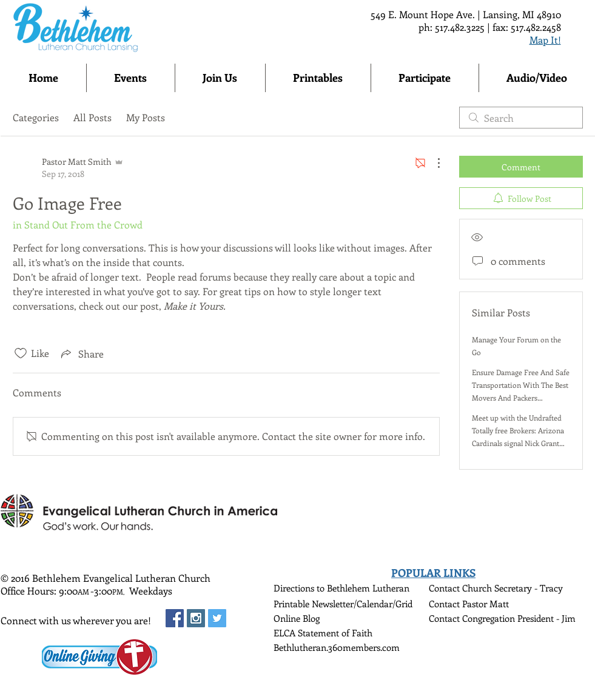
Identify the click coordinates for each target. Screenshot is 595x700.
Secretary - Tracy (529, 588)
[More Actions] (432, 163)
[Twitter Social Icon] (217, 618)
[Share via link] (81, 353)
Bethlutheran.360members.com (337, 647)
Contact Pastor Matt (469, 604)
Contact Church (462, 588)
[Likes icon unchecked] (21, 353)
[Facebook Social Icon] (175, 618)
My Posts (146, 117)
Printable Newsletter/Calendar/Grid (343, 604)
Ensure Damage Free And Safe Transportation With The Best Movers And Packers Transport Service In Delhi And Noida (521, 398)
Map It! (545, 40)
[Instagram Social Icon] (196, 618)
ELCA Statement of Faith (323, 633)
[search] (521, 118)
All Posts (92, 117)
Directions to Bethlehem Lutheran (341, 588)
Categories (36, 117)
